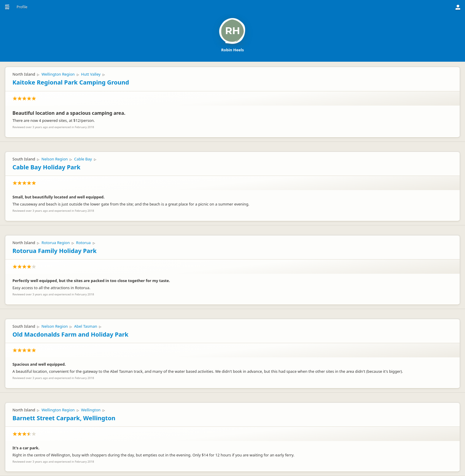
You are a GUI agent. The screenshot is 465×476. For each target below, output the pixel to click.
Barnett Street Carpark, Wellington (64, 418)
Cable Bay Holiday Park (46, 167)
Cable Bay (83, 159)
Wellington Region (58, 74)
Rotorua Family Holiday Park (55, 251)
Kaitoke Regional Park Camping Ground (71, 82)
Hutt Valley (91, 74)
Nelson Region (55, 159)
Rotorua (83, 243)
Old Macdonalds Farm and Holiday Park (70, 334)
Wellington (91, 410)
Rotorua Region (56, 243)
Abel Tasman (86, 326)
